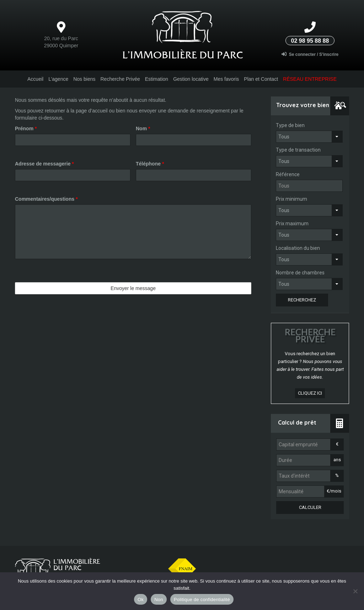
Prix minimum (291, 199)
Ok (141, 600)
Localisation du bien (298, 248)
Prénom (26, 128)
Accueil (35, 79)
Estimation (157, 79)
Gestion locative (191, 79)
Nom (143, 128)
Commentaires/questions (46, 199)
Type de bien (290, 125)
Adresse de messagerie (44, 164)
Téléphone (150, 164)
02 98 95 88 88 (310, 41)
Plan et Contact (261, 79)
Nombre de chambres (300, 273)
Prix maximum (292, 224)
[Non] (355, 591)
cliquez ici (310, 393)
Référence (288, 174)
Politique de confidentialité (202, 600)
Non (159, 600)
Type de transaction (298, 150)
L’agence (58, 79)
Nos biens (84, 79)
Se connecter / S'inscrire (310, 54)
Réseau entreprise (310, 79)
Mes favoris (226, 79)
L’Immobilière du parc (183, 55)
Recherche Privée (120, 79)
